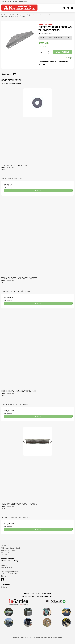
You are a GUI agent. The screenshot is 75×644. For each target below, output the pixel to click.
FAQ (15, 74)
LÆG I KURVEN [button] (63, 52)
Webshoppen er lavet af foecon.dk (51, 638)
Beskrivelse (7, 74)
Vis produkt (38, 190)
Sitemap (4, 576)
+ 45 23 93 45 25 (6, 2)
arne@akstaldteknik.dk (20, 2)
